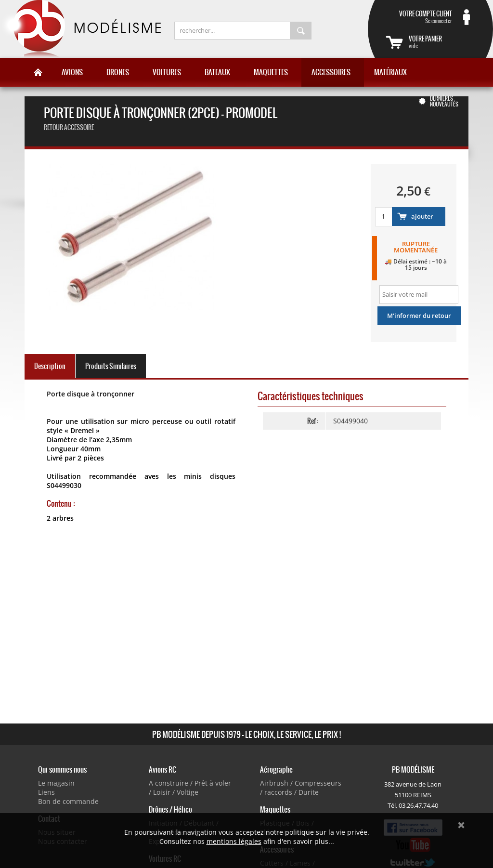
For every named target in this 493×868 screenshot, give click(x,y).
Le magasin (56, 783)
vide (442, 42)
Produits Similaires (111, 366)
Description (50, 366)
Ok (461, 825)
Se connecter (419, 17)
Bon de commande (68, 801)
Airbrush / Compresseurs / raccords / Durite (301, 788)
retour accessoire (69, 127)
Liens (46, 792)
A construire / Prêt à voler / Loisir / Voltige (190, 788)
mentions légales (234, 841)
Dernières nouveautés (444, 101)
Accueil (38, 72)
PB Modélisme (80, 29)
